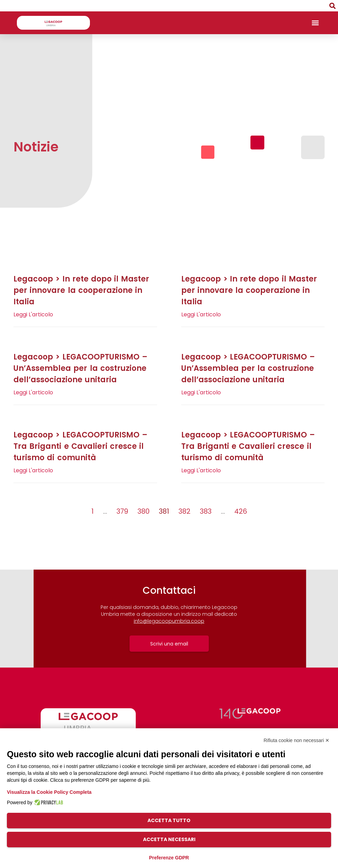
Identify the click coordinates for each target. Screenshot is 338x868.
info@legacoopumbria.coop (169, 621)
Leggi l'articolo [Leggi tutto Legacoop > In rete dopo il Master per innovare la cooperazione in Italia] (33, 314)
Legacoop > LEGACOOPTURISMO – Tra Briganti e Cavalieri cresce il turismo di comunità (80, 446)
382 (185, 511)
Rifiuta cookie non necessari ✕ (296, 740)
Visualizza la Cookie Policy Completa (49, 792)
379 (122, 511)
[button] (332, 6)
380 (144, 511)
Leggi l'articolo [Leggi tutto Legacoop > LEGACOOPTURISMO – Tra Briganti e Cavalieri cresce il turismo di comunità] (33, 470)
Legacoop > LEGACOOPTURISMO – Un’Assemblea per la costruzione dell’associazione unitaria (80, 368)
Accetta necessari (169, 839)
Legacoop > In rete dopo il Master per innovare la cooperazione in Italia (81, 290)
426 (241, 511)
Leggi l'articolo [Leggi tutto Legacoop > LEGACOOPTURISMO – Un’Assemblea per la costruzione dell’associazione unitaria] (33, 392)
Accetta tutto (169, 820)
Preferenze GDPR (169, 858)
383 (206, 511)
